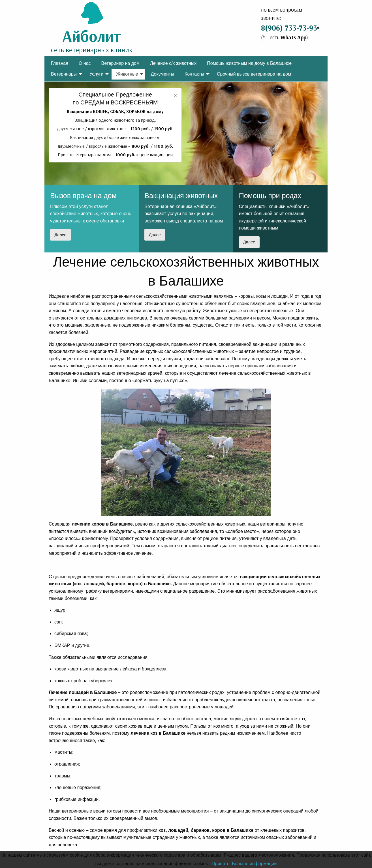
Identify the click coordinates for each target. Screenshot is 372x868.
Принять (220, 864)
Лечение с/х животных (173, 63)
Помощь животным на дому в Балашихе (249, 63)
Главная (60, 63)
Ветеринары (64, 74)
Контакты (194, 74)
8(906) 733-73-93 (289, 28)
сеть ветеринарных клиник (92, 50)
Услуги (96, 74)
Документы (162, 74)
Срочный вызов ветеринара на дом (254, 74)
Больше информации (254, 864)
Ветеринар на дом (120, 63)
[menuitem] (60, 63)
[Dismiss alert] (175, 95)
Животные (127, 74)
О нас (85, 63)
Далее (60, 235)
